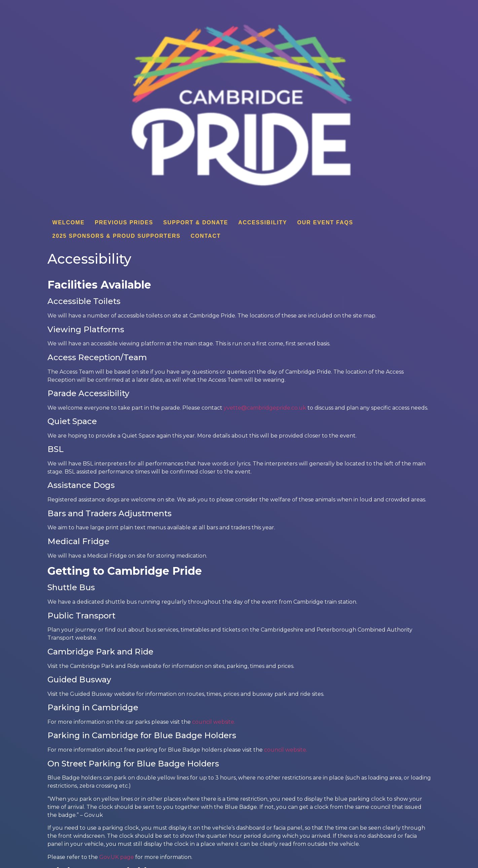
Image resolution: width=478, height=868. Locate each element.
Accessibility (263, 222)
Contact (206, 236)
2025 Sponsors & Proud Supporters (117, 236)
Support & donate (196, 222)
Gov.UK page (117, 857)
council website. (215, 722)
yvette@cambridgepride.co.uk (265, 408)
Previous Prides (124, 222)
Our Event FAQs (325, 222)
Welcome (69, 222)
